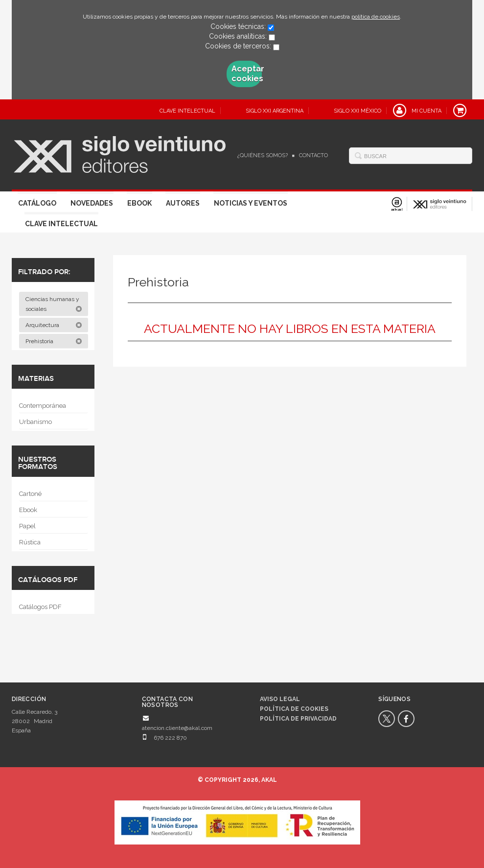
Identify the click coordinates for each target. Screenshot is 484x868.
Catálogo (37, 203)
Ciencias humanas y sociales (54, 304)
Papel (27, 526)
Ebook (139, 203)
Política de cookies (294, 709)
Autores (183, 203)
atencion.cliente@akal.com (177, 728)
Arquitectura (54, 325)
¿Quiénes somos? (263, 155)
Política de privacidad (298, 719)
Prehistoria (54, 341)
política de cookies (376, 17)
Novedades (92, 203)
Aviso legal (280, 699)
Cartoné (30, 494)
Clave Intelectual (61, 224)
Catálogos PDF (40, 607)
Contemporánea (43, 406)
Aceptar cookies (246, 74)
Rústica (30, 542)
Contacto (313, 155)
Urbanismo (35, 422)
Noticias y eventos (251, 203)
